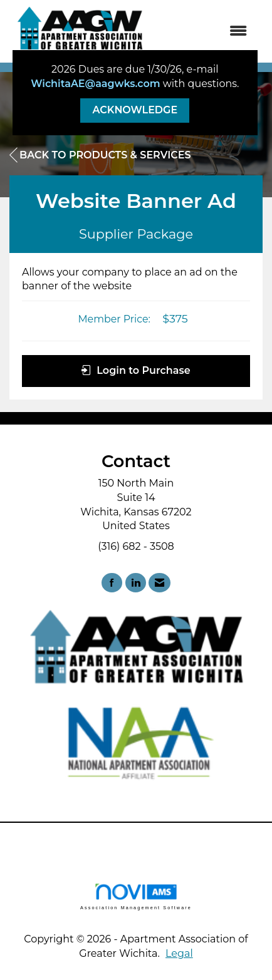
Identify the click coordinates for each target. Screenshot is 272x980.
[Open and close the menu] (205, 32)
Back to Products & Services (100, 155)
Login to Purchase (136, 370)
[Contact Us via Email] (160, 583)
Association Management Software (136, 896)
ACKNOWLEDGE (135, 110)
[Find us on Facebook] (112, 583)
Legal (179, 953)
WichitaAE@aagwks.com (95, 84)
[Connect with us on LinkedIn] (136, 583)
